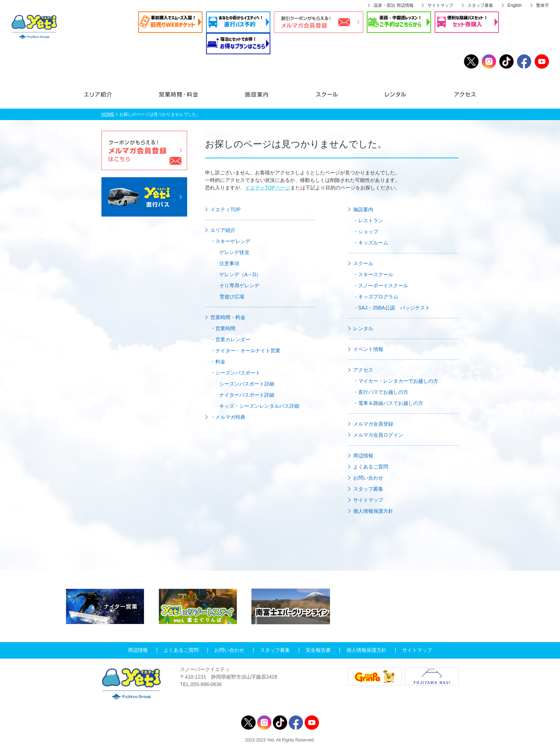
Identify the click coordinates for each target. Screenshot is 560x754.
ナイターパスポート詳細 (247, 395)
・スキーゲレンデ (230, 241)
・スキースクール (373, 274)
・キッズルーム (371, 243)
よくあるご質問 (371, 467)
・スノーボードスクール (381, 286)
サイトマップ (440, 5)
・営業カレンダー (230, 339)
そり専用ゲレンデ (239, 286)
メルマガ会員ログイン (378, 435)
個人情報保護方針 (373, 511)
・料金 (218, 362)
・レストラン (368, 220)
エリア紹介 (109, 98)
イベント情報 (368, 349)
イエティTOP (226, 209)
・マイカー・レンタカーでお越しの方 (396, 381)
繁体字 (542, 5)
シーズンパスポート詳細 (247, 384)
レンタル (396, 98)
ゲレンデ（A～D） (240, 274)
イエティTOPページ (268, 188)
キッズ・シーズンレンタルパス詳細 (259, 406)
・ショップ (366, 232)
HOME (108, 114)
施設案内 (256, 98)
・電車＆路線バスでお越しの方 (388, 403)
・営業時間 (223, 328)
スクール (327, 98)
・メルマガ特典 (228, 417)
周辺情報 (363, 456)
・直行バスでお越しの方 (381, 392)
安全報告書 (318, 650)
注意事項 (229, 263)
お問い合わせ (368, 478)
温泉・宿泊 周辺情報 (393, 5)
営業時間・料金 (178, 98)
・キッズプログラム (376, 297)
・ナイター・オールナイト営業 (245, 351)
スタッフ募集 (480, 5)
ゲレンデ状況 (234, 252)
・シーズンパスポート (235, 373)
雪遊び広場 (232, 297)
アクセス (452, 98)
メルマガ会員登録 (373, 424)
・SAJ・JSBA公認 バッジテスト (392, 308)
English (514, 5)
